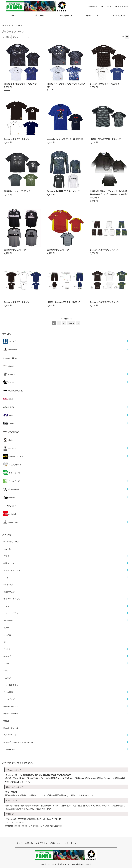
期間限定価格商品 (11, 706)
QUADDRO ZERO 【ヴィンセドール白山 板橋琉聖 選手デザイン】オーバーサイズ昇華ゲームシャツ (109, 194)
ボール (6, 671)
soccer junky (11, 522)
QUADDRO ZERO (13, 391)
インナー (7, 642)
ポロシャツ (8, 585)
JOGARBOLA (11, 432)
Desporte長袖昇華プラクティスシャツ (63, 191)
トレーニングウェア (12, 613)
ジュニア (7, 678)
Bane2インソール (13, 456)
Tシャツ (7, 577)
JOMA (8, 415)
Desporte (13, 350)
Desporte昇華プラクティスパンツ (105, 250)
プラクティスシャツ (12, 570)
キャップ (7, 656)
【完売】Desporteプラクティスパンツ (63, 302)
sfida (8, 440)
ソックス (7, 635)
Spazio (9, 423)
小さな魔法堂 (11, 489)
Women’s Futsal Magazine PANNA (18, 742)
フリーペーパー (12, 473)
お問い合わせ (70, 843)
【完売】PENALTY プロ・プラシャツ (105, 139)
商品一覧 (40, 15)
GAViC (8, 366)
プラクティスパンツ (12, 599)
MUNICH (9, 448)
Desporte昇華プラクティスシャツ (105, 302)
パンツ (6, 606)
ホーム (13, 15)
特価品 (6, 721)
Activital (9, 514)
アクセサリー (9, 649)
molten (9, 497)
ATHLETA (10, 358)
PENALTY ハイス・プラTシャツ (17, 191)
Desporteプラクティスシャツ (17, 139)
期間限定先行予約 (11, 713)
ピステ (6, 628)
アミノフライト (12, 465)
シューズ (7, 549)
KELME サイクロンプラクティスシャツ (20, 84)
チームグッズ (11, 481)
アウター (7, 556)
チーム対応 (8, 692)
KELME (9, 382)
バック (6, 663)
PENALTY (10, 506)
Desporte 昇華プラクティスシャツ (105, 84)
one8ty (9, 374)
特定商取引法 (66, 15)
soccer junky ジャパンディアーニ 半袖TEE (65, 139)
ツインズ (9, 341)
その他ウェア (9, 592)
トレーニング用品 (11, 685)
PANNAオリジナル (11, 542)
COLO (8, 399)
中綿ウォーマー (10, 563)
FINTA (8, 407)
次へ (71, 323)
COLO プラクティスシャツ (15, 250)
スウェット (8, 620)
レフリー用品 (9, 749)
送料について (92, 15)
